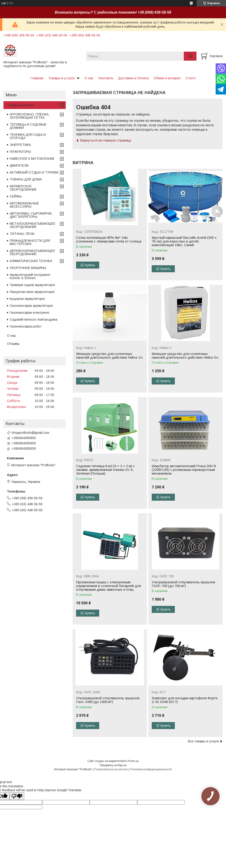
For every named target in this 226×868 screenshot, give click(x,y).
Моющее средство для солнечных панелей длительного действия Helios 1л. (110, 356)
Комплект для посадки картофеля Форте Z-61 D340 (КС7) (185, 700)
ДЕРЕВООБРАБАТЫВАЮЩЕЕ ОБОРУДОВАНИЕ (32, 252)
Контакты (106, 78)
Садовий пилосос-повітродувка (34, 319)
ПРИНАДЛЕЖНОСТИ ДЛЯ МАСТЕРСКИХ (30, 242)
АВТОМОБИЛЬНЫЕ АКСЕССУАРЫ (24, 205)
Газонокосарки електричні (29, 313)
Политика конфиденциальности (151, 769)
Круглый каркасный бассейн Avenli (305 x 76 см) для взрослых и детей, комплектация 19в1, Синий (184, 241)
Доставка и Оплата (133, 78)
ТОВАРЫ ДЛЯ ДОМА (26, 179)
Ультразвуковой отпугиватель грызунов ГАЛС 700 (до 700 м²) (183, 584)
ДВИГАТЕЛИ (19, 165)
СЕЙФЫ (16, 196)
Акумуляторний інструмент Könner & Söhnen (30, 276)
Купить (90, 265)
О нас (89, 78)
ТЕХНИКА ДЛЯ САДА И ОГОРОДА (28, 136)
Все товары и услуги (203, 741)
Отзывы (13, 344)
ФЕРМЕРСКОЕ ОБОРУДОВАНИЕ (23, 188)
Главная (37, 78)
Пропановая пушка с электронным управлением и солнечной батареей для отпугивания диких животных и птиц (109, 586)
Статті (191, 78)
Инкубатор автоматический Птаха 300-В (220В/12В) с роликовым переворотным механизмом (184, 470)
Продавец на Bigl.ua (113, 765)
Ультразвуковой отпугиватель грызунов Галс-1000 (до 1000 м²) (108, 700)
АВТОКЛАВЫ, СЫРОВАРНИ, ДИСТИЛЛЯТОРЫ (31, 215)
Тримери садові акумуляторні (32, 285)
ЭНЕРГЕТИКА (20, 145)
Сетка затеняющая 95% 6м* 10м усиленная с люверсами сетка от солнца (109, 239)
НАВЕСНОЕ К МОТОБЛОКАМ (32, 159)
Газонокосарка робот (26, 326)
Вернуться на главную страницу (106, 140)
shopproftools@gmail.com (30, 433)
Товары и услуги (61, 78)
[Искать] (190, 56)
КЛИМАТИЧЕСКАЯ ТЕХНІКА (31, 261)
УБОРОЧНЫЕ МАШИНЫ (28, 268)
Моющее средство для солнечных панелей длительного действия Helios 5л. (185, 356)
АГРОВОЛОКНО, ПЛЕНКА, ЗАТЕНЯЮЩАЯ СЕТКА (30, 116)
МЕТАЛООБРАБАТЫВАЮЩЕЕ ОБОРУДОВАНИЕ (33, 225)
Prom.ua (133, 761)
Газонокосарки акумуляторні (31, 306)
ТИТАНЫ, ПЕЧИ (22, 234)
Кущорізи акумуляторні (27, 299)
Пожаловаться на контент (111, 769)
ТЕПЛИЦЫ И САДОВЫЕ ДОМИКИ (28, 126)
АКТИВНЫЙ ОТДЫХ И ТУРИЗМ (34, 172)
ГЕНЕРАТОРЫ (20, 152)
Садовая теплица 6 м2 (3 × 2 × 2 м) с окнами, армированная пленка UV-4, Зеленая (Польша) (106, 470)
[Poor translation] (17, 796)
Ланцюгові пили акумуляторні (32, 292)
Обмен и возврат (167, 78)
